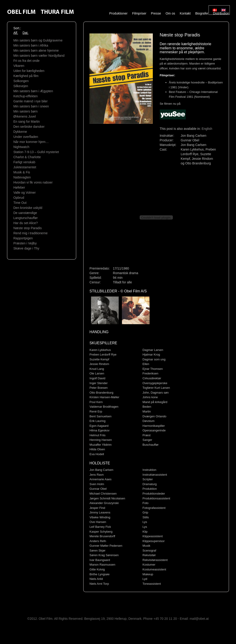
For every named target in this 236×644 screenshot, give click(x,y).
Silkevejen (21, 86)
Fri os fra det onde (27, 61)
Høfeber (19, 187)
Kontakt (185, 13)
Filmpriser (139, 13)
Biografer (202, 13)
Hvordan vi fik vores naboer (33, 182)
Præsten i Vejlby (25, 243)
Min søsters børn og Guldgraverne (38, 40)
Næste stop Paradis (28, 228)
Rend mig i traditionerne (31, 233)
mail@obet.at (199, 619)
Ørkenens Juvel (25, 116)
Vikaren (19, 66)
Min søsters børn (25, 111)
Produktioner (118, 13)
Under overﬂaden (26, 137)
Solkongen (21, 81)
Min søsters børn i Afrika (31, 45)
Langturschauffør (26, 218)
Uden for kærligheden (29, 71)
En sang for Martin (27, 122)
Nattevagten (22, 177)
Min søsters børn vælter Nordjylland (39, 56)
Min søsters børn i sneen (31, 106)
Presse (156, 13)
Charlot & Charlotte (27, 157)
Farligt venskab (24, 162)
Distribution (221, 13)
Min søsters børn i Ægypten (33, 91)
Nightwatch (21, 147)
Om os (170, 13)
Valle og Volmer (25, 193)
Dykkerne (20, 132)
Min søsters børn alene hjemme (36, 50)
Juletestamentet (25, 167)
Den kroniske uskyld (28, 208)
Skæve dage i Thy (26, 248)
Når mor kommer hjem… (31, 142)
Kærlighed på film (26, 76)
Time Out (20, 203)
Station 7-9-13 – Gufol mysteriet (36, 152)
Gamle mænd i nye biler (31, 101)
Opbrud (19, 198)
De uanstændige (25, 213)
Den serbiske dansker (29, 127)
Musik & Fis (22, 172)
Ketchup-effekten (26, 96)
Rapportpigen (23, 238)
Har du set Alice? (26, 223)
